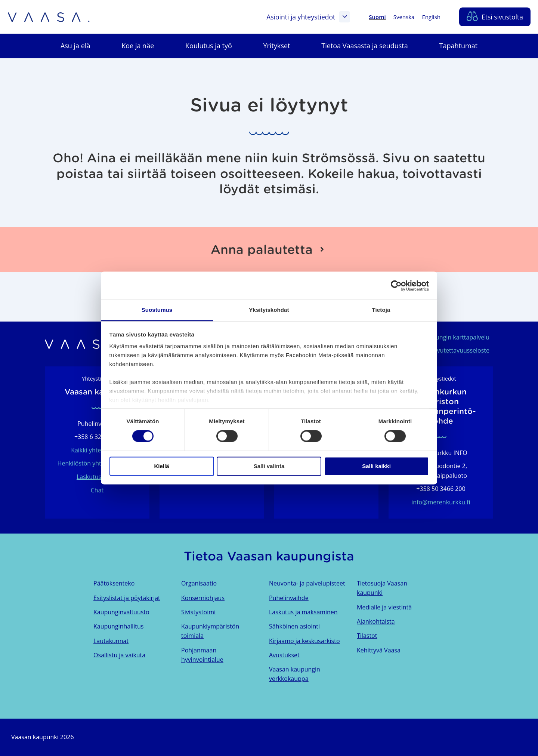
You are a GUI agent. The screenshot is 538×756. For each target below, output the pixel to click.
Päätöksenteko (114, 583)
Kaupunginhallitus (118, 626)
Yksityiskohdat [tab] (269, 310)
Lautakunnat (111, 641)
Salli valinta (269, 466)
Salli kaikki (376, 466)
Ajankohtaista (376, 621)
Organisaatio (199, 583)
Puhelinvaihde (289, 598)
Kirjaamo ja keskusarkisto (304, 641)
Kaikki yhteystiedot (97, 450)
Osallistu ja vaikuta (119, 655)
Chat (97, 490)
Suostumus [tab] (157, 310)
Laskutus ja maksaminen (303, 612)
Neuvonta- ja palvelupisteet (307, 583)
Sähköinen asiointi (294, 626)
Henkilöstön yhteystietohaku (97, 463)
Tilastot (367, 636)
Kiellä (161, 466)
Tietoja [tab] (381, 310)
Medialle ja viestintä (384, 607)
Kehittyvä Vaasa (379, 650)
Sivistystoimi (198, 612)
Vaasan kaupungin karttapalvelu (445, 337)
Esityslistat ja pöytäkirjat (127, 598)
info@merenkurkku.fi (441, 502)
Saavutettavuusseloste (458, 350)
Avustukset (284, 655)
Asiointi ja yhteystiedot (308, 17)
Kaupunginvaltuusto (121, 612)
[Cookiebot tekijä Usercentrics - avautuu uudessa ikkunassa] (396, 286)
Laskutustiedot (97, 477)
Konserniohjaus (203, 598)
